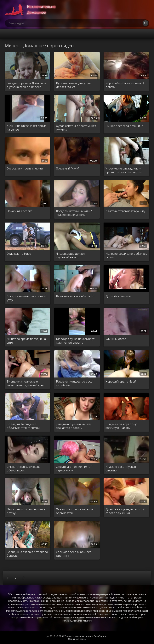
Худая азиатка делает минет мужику (76, 127)
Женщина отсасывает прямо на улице (27, 127)
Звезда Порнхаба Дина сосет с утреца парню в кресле (27, 85)
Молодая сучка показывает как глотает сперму (75, 340)
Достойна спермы (118, 296)
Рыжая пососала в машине (124, 126)
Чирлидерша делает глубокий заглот (71, 255)
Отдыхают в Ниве (19, 253)
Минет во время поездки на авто (26, 340)
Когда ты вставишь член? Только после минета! (74, 213)
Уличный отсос (116, 339)
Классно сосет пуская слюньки (121, 468)
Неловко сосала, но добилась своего (126, 255)
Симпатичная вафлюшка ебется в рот (24, 468)
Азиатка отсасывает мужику (125, 211)
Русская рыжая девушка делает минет (73, 85)
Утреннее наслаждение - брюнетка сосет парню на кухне (123, 170)
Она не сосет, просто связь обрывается (75, 511)
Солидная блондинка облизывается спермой (23, 426)
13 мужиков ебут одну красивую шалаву (121, 426)
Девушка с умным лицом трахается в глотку (74, 426)
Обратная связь (77, 639)
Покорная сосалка (20, 211)
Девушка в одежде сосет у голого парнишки (125, 511)
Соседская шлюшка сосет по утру (27, 298)
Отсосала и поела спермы (25, 168)
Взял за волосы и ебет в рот (76, 296)
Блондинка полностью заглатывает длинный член (26, 383)
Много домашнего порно (34, 10)
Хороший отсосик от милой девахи (125, 85)
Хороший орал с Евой (121, 381)
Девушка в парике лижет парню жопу (74, 468)
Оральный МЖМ (68, 168)
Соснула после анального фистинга (74, 554)
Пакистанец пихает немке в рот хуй (26, 511)
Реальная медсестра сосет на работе (75, 383)
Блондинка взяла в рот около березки (27, 554)
